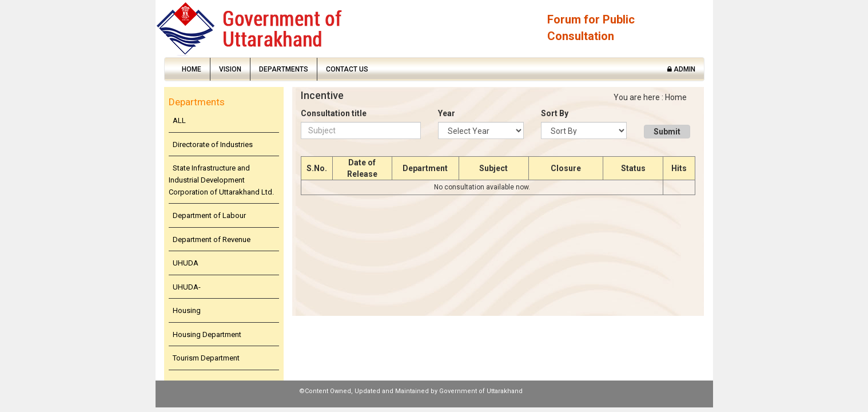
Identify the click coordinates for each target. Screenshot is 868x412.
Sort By (555, 113)
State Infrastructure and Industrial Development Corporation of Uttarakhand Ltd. (221, 180)
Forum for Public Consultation (591, 28)
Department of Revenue (212, 239)
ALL (179, 120)
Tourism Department (206, 358)
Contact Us (347, 69)
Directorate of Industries (213, 144)
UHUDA (186, 263)
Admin (681, 69)
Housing (187, 310)
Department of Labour (209, 215)
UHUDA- (187, 287)
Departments (284, 69)
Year (447, 113)
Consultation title (334, 113)
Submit (667, 132)
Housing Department (207, 334)
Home (192, 69)
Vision (230, 69)
